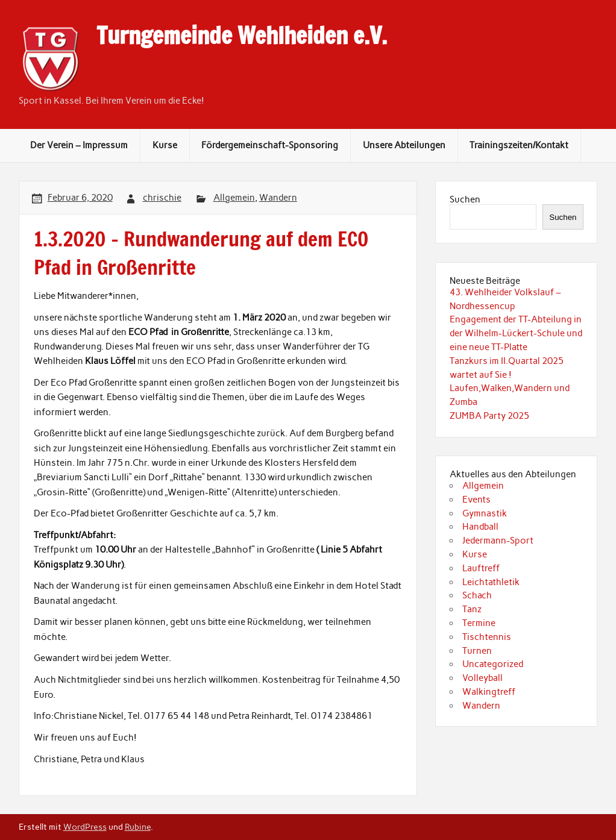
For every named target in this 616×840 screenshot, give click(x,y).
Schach (477, 595)
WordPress (85, 827)
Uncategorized (493, 664)
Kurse (165, 145)
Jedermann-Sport (498, 541)
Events (476, 500)
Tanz (472, 609)
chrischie (162, 198)
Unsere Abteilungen (404, 145)
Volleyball (482, 678)
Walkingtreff (489, 692)
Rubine (138, 827)
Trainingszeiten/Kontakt (519, 145)
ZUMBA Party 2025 (489, 416)
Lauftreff (481, 568)
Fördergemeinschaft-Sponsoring (270, 145)
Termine (479, 623)
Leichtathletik (491, 582)
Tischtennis (487, 637)
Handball (480, 527)
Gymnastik (485, 513)
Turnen (477, 651)
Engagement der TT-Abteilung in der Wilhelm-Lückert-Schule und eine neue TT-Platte (516, 333)
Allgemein (234, 198)
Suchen (465, 199)
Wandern (278, 198)
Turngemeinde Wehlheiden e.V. (242, 36)
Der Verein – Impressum (79, 145)
